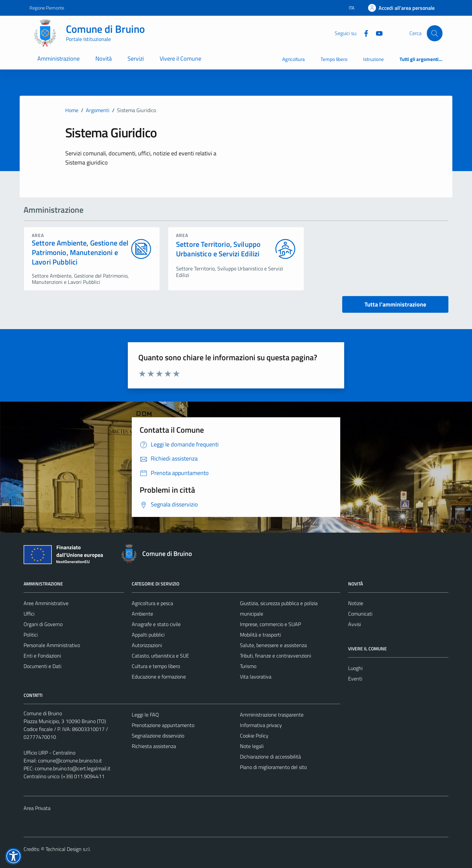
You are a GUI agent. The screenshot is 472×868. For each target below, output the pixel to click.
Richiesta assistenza (154, 746)
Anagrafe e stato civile (156, 624)
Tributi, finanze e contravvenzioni (275, 656)
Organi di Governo (43, 624)
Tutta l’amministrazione (395, 304)
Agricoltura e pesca (152, 603)
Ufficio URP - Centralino (49, 753)
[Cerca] (435, 33)
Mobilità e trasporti (260, 635)
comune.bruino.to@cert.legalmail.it (73, 768)
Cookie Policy (254, 736)
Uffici (29, 614)
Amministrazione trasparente (272, 715)
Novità (104, 59)
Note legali (252, 746)
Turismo (248, 666)
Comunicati (360, 614)
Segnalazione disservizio (158, 736)
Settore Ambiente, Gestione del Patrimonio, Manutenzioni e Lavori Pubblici (80, 252)
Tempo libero (334, 59)
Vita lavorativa (256, 677)
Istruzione (374, 59)
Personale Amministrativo (52, 645)
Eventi (355, 679)
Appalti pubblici (148, 635)
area (38, 235)
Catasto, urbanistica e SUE (160, 656)
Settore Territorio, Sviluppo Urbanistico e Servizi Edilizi (218, 249)
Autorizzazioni (147, 645)
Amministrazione (59, 59)
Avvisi (354, 624)
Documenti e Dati (42, 666)
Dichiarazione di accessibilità (270, 757)
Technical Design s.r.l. (68, 849)
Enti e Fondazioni (42, 656)
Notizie (356, 603)
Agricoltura (294, 59)
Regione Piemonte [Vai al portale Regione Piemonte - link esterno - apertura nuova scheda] (47, 8)
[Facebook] (364, 33)
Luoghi (355, 668)
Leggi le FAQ (145, 715)
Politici (31, 635)
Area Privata (37, 808)
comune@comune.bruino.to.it (70, 760)
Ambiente (142, 614)
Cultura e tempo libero (156, 666)
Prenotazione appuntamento (163, 725)
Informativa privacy (261, 725)
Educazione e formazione (159, 677)
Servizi (136, 59)
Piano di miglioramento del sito (273, 767)
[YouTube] (377, 33)
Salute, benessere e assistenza (273, 645)
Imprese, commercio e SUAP (270, 624)
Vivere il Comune (180, 59)
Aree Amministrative (46, 603)
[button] (13, 856)
